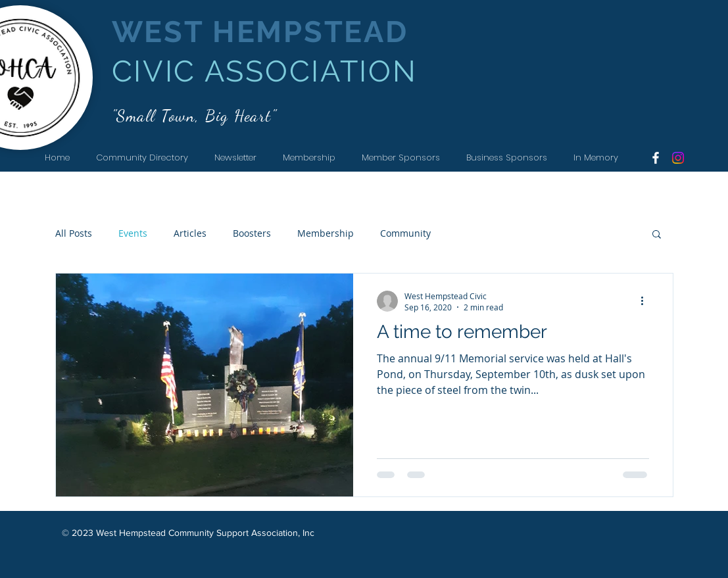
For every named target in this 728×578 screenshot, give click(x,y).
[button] (657, 235)
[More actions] (647, 301)
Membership (326, 233)
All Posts (74, 233)
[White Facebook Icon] (656, 158)
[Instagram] (678, 158)
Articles (190, 233)
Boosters (252, 233)
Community (405, 233)
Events (133, 233)
